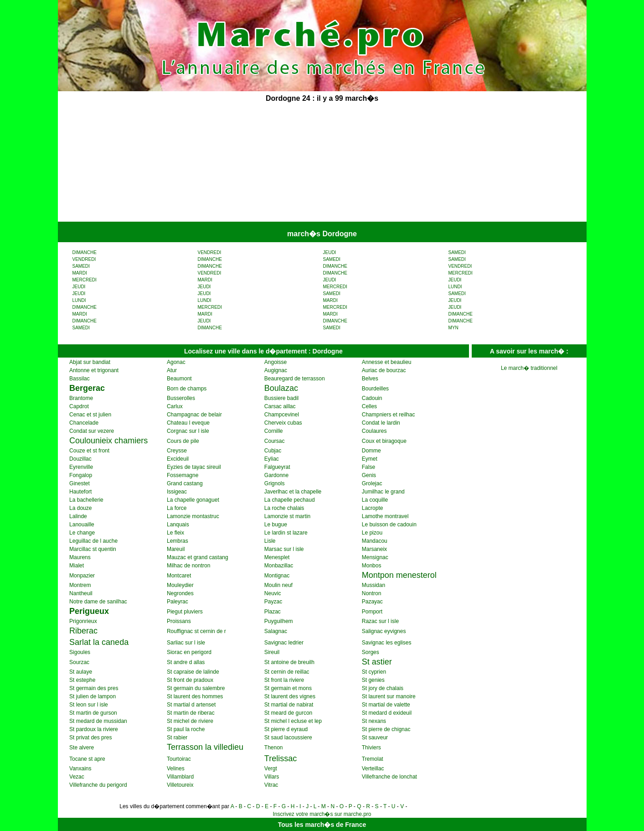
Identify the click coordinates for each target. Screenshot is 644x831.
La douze (80, 508)
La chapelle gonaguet (193, 500)
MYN (453, 328)
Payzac (273, 602)
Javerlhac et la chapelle (293, 492)
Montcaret (179, 576)
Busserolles (181, 398)
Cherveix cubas (283, 423)
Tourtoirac (179, 759)
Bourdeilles (375, 389)
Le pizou (372, 533)
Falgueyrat (277, 467)
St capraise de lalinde (193, 672)
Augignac (276, 370)
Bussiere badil (281, 398)
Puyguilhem (279, 621)
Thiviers (371, 748)
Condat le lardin (381, 423)
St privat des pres (90, 738)
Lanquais (178, 525)
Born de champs (187, 389)
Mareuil (176, 549)
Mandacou (375, 541)
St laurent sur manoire (389, 696)
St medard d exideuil (387, 713)
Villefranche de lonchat (389, 777)
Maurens (80, 557)
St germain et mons (288, 688)
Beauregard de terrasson (295, 379)
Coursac (275, 441)
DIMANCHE (85, 252)
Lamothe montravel (385, 516)
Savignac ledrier (284, 643)
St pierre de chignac (386, 729)
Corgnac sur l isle (188, 431)
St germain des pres (94, 688)
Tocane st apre (87, 759)
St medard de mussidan (98, 721)
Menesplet (277, 557)
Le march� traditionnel (529, 368)
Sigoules (80, 652)
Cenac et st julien (90, 415)
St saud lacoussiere (288, 738)
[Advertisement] (253, 163)
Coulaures (374, 431)
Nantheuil (81, 593)
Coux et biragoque (384, 441)
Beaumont (179, 379)
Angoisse (276, 362)
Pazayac (372, 602)
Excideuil (178, 459)
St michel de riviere (190, 721)
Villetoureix (180, 785)
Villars (272, 777)
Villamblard (180, 777)
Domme (371, 451)
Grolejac (372, 483)
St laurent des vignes (290, 696)
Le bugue (276, 525)
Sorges (371, 652)
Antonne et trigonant (94, 370)
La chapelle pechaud (290, 500)
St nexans (374, 721)
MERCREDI (461, 273)
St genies (373, 680)
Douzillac (80, 459)
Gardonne (276, 475)
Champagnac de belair (194, 415)
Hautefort (80, 492)
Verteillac (373, 769)
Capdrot (79, 406)
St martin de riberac (191, 713)
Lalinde (78, 516)
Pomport (372, 612)
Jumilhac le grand (383, 492)
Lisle (270, 541)
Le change (82, 533)
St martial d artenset (191, 705)
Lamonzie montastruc (193, 516)
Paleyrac (178, 602)
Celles (369, 406)
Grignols (275, 483)
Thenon (274, 748)
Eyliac (272, 459)
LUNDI (455, 287)
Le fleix (175, 533)
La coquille (375, 500)
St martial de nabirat (289, 705)
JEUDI (330, 252)
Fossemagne (183, 475)
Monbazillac (279, 566)
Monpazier (82, 576)
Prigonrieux (83, 621)
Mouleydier (180, 585)
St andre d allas (186, 662)
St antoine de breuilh (289, 662)
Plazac (273, 612)
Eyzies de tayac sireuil (194, 467)
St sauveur (375, 738)
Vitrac (271, 785)
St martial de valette (386, 705)
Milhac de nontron (188, 566)
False (368, 467)
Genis (369, 475)
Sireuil (272, 652)
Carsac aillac (280, 406)
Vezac (77, 777)
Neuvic (273, 593)
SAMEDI (457, 252)
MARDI (80, 273)
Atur (172, 370)
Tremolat (373, 759)
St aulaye (81, 672)
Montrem (80, 585)
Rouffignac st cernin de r (196, 631)
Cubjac (273, 451)
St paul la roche (186, 729)
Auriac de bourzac (384, 370)
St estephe (82, 680)
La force (177, 508)
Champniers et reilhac (389, 415)
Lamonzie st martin (287, 516)
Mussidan (374, 585)
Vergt (271, 769)
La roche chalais (284, 508)
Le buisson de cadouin (389, 525)
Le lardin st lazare (286, 533)
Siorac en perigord (189, 652)
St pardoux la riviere (94, 729)
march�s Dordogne (322, 234)
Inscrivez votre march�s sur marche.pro (322, 814)
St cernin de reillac (287, 672)
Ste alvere (82, 748)
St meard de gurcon (288, 713)
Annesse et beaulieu (387, 362)
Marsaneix (374, 549)
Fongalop (81, 475)
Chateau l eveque (188, 423)
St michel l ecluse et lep (293, 721)
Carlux (175, 406)
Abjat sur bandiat (90, 362)
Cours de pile (183, 441)
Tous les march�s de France (322, 825)
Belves (370, 379)
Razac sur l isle (380, 621)
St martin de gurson (93, 713)
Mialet (77, 566)
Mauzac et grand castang (198, 557)
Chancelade (84, 423)
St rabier (177, 738)
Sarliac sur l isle (186, 643)
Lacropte (373, 508)
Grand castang (185, 483)
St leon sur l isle (89, 705)
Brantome (81, 398)
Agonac (176, 362)
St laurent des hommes (195, 696)
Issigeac (177, 492)
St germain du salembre (196, 688)
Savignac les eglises (387, 643)
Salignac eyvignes (384, 631)
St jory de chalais (383, 688)
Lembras (178, 541)
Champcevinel (282, 415)
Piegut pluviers (185, 612)
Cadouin (372, 398)
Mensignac (375, 557)
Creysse (177, 451)
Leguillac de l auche (93, 541)
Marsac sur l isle (284, 549)
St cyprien (374, 672)
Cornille (274, 431)
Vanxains (80, 769)
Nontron (372, 593)
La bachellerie (86, 500)
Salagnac (276, 631)
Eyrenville (81, 467)
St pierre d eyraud (286, 729)
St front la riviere (284, 680)
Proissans (179, 621)
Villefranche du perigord (98, 785)
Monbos (372, 566)
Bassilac (80, 379)
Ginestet (80, 483)
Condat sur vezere (92, 431)
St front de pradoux (190, 680)
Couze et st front (89, 451)
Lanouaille (82, 525)
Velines (176, 769)
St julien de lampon (93, 696)
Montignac (277, 576)
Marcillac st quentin (93, 549)
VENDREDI (210, 252)
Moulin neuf (278, 585)
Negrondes (180, 593)
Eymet (370, 459)
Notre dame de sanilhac (98, 602)
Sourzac (79, 662)
